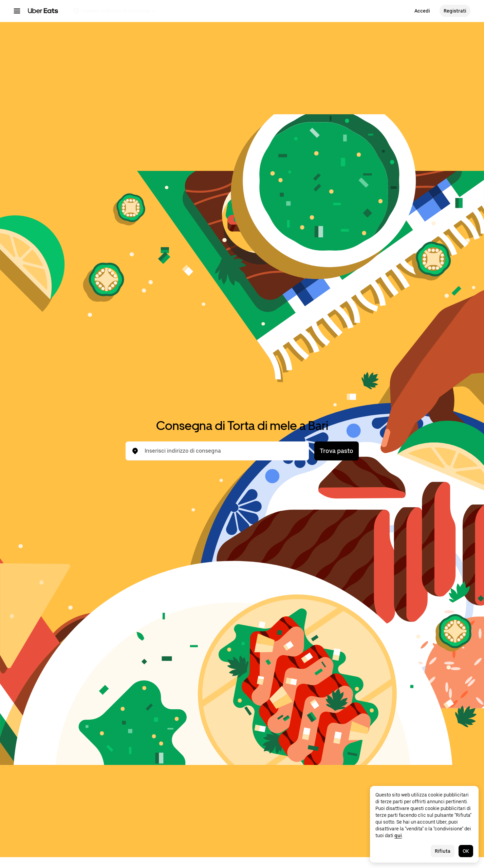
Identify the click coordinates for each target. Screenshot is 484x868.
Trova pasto (337, 451)
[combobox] (223, 451)
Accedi (422, 11)
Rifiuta (443, 851)
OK (466, 851)
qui (398, 835)
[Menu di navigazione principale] (17, 11)
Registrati (455, 11)
